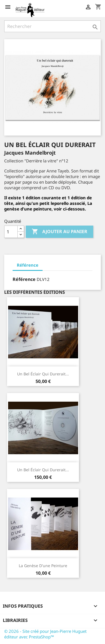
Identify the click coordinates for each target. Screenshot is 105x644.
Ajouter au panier (60, 232)
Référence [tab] (28, 265)
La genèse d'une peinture (43, 566)
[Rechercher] (53, 26)
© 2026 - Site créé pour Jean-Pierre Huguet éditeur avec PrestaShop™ (45, 634)
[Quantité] (11, 232)
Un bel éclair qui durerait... (43, 374)
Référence (24, 279)
